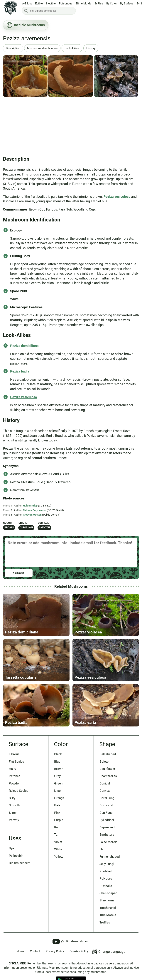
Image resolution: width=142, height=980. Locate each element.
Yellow (59, 857)
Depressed (107, 827)
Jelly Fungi (107, 864)
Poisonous (66, 4)
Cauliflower (107, 769)
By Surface (127, 4)
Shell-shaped (108, 893)
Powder (14, 783)
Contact (35, 951)
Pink (57, 813)
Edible (39, 4)
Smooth (44, 528)
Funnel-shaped (110, 857)
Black (58, 754)
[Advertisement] (71, 125)
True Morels (108, 915)
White (58, 849)
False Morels (108, 842)
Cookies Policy (79, 951)
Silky (12, 798)
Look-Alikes (72, 48)
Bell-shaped (108, 754)
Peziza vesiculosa (117, 197)
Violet (58, 842)
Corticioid (106, 805)
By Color (112, 4)
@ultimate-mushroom (71, 942)
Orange (59, 798)
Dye (11, 848)
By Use (99, 4)
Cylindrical (107, 820)
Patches (15, 776)
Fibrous (14, 754)
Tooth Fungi (108, 908)
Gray (57, 776)
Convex (105, 791)
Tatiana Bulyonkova (35, 510)
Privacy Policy (55, 951)
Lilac (57, 791)
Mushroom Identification (42, 48)
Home (21, 951)
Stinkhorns (107, 900)
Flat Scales (16, 762)
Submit (19, 573)
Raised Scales (19, 791)
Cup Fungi (26, 528)
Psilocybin (16, 856)
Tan (57, 835)
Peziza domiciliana (24, 346)
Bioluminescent (20, 863)
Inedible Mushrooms (26, 25)
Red (57, 827)
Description (13, 48)
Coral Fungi (107, 798)
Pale (57, 805)
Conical (105, 783)
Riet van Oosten (32, 515)
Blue (57, 762)
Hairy (12, 769)
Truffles (105, 922)
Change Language (109, 952)
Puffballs (106, 886)
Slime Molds (83, 4)
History (91, 48)
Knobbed (106, 871)
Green (58, 783)
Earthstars (107, 835)
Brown (9, 528)
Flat (102, 849)
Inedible (51, 4)
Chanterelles (108, 776)
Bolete (104, 762)
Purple (59, 820)
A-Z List (27, 4)
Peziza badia (20, 371)
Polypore (106, 878)
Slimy (13, 813)
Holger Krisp (30, 506)
